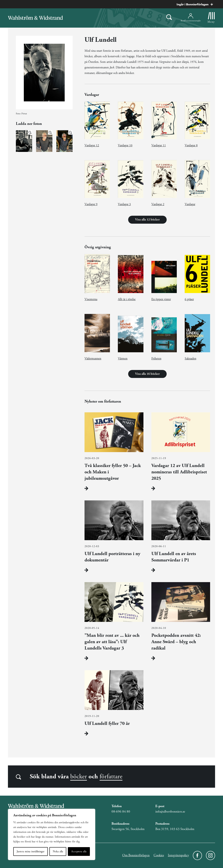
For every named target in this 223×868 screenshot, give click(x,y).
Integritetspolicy (178, 855)
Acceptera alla (79, 851)
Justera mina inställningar (31, 851)
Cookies (159, 855)
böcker (79, 777)
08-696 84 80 (121, 812)
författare (111, 777)
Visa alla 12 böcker (147, 220)
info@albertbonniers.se (170, 812)
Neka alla (58, 851)
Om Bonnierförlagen (136, 855)
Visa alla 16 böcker (147, 374)
